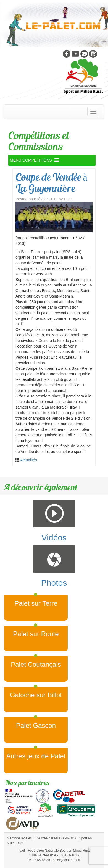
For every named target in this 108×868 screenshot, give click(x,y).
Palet (68, 199)
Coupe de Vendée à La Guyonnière (51, 183)
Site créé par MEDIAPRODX (56, 838)
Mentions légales (19, 838)
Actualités (29, 460)
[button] (31, 160)
